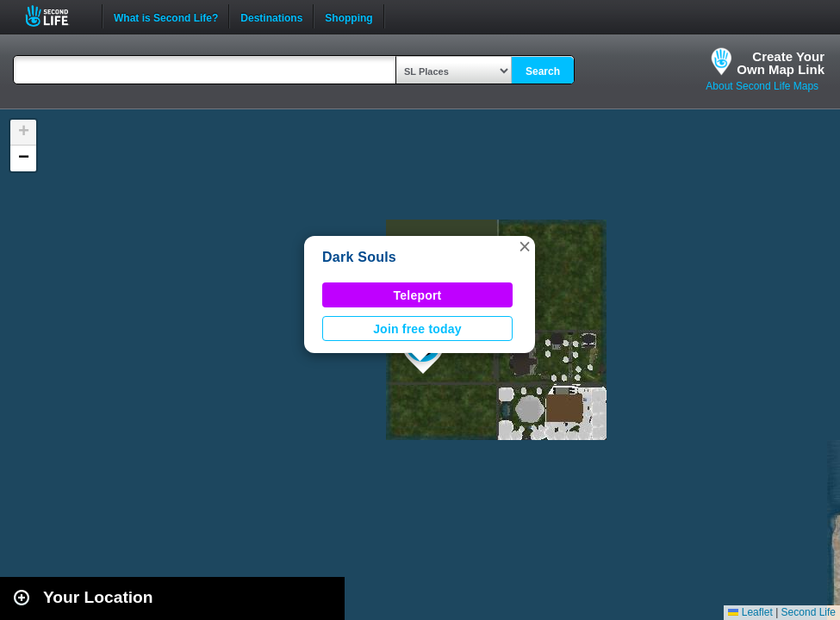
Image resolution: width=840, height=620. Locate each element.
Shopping (348, 16)
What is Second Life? (166, 16)
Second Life (56, 16)
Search (543, 71)
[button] (525, 246)
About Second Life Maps (762, 86)
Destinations (271, 16)
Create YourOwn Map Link (781, 63)
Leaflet (750, 612)
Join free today (417, 329)
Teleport (418, 295)
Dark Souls (359, 257)
